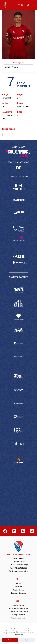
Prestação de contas (19, 593)
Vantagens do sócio (18, 605)
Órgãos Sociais (18, 590)
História (18, 584)
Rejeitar (27, 640)
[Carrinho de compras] (20, 5)
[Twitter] (32, 531)
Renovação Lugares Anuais (19, 612)
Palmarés (19, 587)
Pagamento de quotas (18, 618)
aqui (22, 635)
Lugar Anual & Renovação (19, 608)
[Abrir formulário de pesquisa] (28, 5)
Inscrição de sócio (18, 615)
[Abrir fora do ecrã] (34, 5)
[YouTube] (23, 531)
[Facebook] (5, 531)
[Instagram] (14, 531)
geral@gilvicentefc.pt (21, 571)
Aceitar (10, 640)
